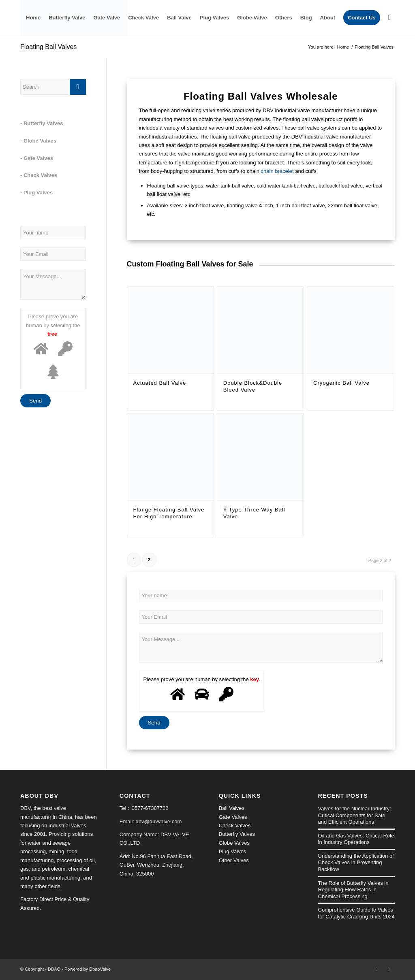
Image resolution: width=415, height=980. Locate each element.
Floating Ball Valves (48, 47)
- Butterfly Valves (42, 123)
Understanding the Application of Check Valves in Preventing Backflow (356, 863)
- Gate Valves (37, 158)
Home (343, 47)
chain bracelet (277, 171)
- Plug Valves (36, 193)
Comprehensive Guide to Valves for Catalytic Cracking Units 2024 (356, 913)
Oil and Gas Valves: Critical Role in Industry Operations (356, 839)
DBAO (54, 969)
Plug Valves (233, 851)
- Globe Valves (38, 141)
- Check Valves (39, 175)
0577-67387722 (150, 808)
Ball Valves (232, 808)
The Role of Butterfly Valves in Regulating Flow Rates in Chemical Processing (353, 890)
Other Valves (234, 860)
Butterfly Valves (237, 834)
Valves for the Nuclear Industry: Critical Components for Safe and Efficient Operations (355, 815)
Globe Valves (234, 843)
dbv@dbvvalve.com (159, 821)
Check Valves (235, 826)
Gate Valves (233, 817)
